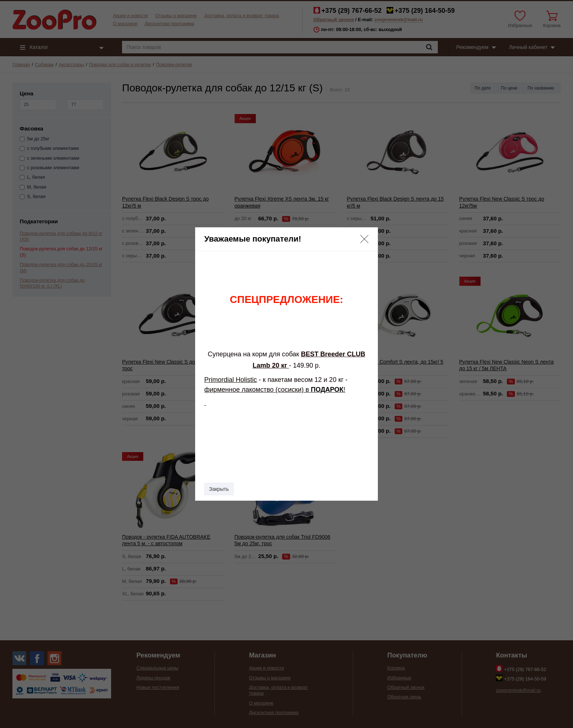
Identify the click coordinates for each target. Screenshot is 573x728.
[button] (364, 239)
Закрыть (219, 489)
